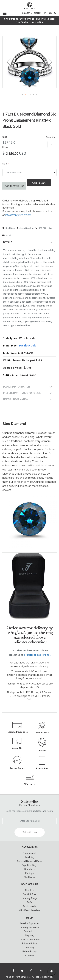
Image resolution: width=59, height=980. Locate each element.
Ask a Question (25, 228)
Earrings (29, 873)
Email (7, 235)
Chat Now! (9, 228)
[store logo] (30, 7)
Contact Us (30, 931)
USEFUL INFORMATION (16, 399)
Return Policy (30, 951)
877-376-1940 (44, 228)
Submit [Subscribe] (30, 832)
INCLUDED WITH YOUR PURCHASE (22, 393)
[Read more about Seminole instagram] (40, 972)
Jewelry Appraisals (29, 923)
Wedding (29, 857)
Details (8, 242)
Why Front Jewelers (30, 910)
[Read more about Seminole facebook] (13, 972)
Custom (29, 956)
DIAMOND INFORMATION (17, 387)
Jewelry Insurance (30, 927)
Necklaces (30, 877)
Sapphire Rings (30, 865)
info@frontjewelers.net (18, 215)
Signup (26, 13)
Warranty (30, 948)
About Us (30, 890)
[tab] (29, 243)
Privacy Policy (30, 943)
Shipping (30, 935)
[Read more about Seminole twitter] (22, 972)
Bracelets (29, 869)
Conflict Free (30, 894)
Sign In (38, 13)
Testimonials (29, 906)
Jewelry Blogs (30, 898)
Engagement (29, 853)
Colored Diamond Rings (29, 861)
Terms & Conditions (30, 940)
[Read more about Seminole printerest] (31, 972)
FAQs (30, 902)
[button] (9, 62)
